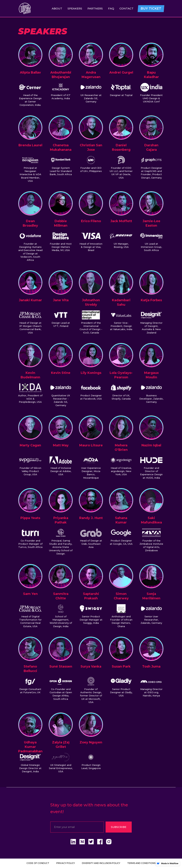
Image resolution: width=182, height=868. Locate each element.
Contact (126, 8)
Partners (95, 8)
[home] (25, 8)
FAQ (111, 8)
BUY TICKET (151, 9)
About (57, 8)
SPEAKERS (75, 8)
